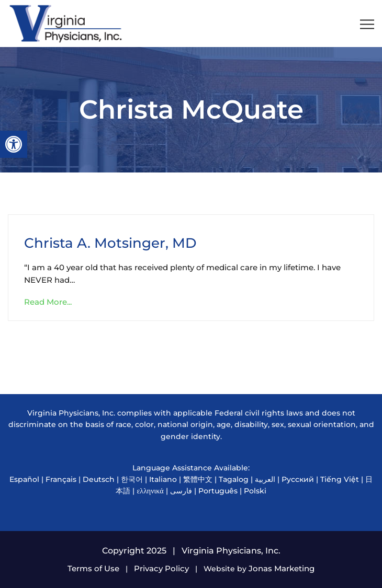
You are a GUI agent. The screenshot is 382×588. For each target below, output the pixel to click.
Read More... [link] (48, 302)
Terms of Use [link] (93, 568)
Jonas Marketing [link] (282, 568)
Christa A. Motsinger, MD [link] (110, 243)
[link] (14, 144)
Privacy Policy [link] (161, 568)
